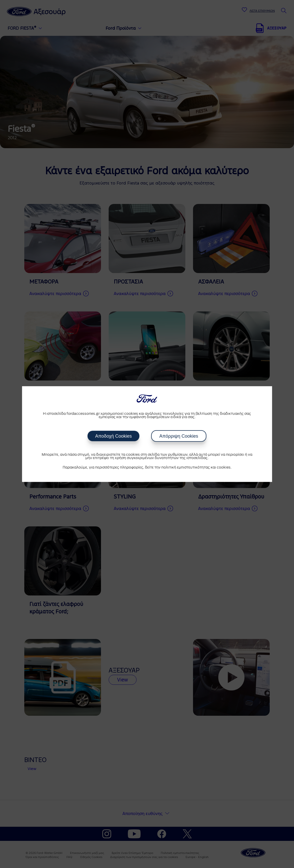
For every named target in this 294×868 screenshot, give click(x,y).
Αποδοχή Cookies (113, 436)
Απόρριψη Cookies (179, 436)
